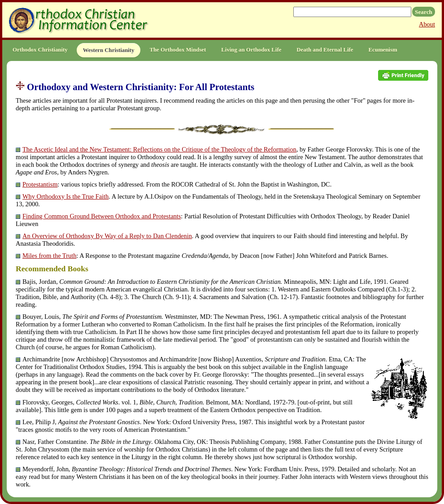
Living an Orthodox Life (251, 50)
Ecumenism (383, 50)
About (427, 24)
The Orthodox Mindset (178, 50)
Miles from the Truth (49, 256)
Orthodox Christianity (40, 50)
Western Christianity (109, 50)
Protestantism (40, 184)
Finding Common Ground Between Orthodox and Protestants (102, 216)
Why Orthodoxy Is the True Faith (65, 196)
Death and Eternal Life (325, 50)
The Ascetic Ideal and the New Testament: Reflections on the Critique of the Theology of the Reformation (159, 149)
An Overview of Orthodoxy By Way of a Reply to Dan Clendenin (107, 236)
